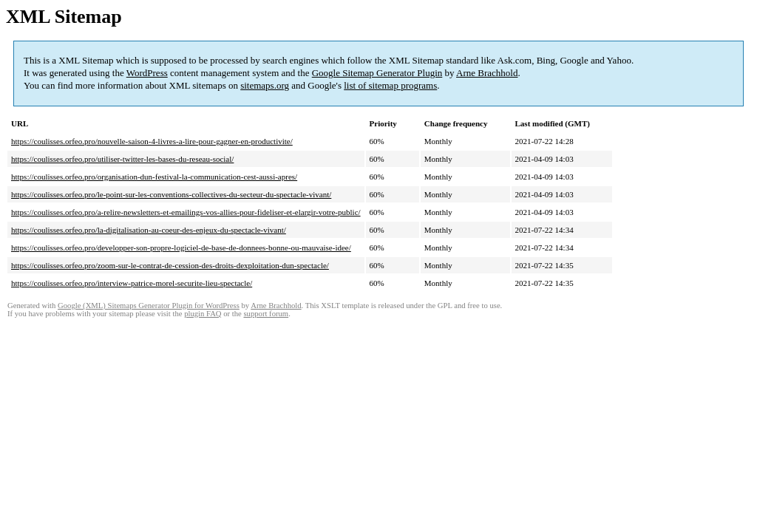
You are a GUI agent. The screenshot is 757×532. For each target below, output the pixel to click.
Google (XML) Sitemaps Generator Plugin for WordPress (149, 306)
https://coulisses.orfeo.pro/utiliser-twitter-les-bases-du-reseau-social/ (122, 159)
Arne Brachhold (487, 73)
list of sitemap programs (390, 85)
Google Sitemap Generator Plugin (377, 73)
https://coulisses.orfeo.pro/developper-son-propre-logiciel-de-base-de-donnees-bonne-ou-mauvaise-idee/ (181, 248)
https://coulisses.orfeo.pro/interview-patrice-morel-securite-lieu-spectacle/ (132, 283)
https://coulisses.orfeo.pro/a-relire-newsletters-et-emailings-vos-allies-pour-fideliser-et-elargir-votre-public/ (186, 212)
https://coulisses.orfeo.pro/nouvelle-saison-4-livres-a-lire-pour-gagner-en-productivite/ (152, 141)
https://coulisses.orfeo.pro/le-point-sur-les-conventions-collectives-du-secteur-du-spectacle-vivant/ (171, 194)
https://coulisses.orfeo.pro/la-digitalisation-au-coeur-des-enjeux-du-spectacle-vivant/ (149, 230)
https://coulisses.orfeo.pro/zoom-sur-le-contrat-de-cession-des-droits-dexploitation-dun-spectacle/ (170, 265)
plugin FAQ (203, 314)
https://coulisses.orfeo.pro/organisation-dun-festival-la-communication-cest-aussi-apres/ (154, 177)
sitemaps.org (265, 85)
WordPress (147, 73)
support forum (266, 314)
